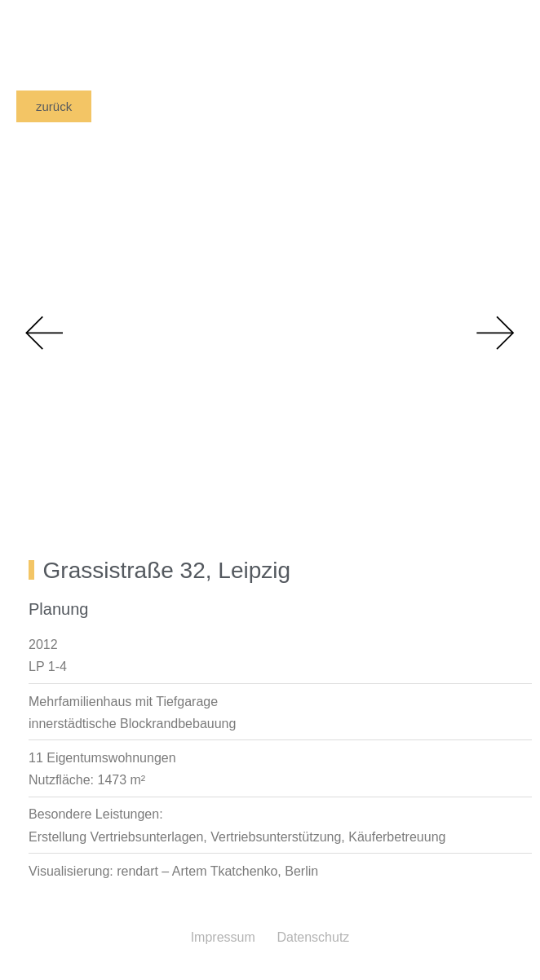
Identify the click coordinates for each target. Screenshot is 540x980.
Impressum (223, 937)
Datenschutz (313, 937)
